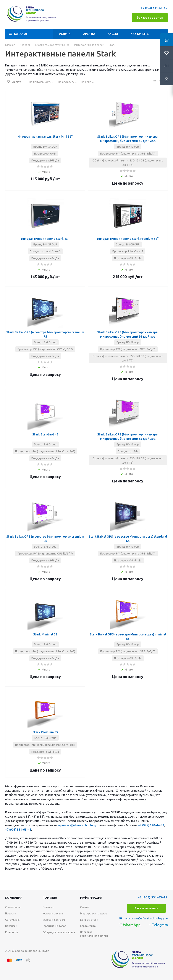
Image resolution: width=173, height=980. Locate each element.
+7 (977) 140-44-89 (151, 825)
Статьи (85, 907)
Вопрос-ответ (89, 920)
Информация (91, 898)
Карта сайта (88, 926)
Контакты (11, 932)
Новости (11, 913)
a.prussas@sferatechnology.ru (79, 825)
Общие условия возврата (59, 932)
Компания (14, 898)
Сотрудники (13, 920)
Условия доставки (54, 920)
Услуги (65, 34)
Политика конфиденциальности (94, 934)
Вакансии (11, 926)
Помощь (50, 898)
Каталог (21, 34)
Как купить (140, 34)
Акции (113, 34)
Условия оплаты (53, 913)
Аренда (89, 34)
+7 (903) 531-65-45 (154, 8)
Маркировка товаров (94, 913)
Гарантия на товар (54, 926)
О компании (13, 907)
